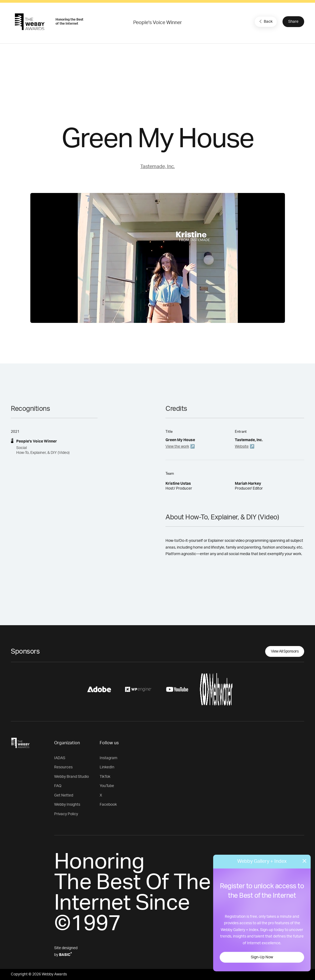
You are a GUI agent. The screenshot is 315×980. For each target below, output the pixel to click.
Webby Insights (67, 805)
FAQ (58, 786)
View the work (177, 447)
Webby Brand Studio (72, 777)
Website (242, 447)
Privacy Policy (66, 814)
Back (265, 21)
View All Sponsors (285, 651)
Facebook (108, 805)
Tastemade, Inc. (158, 167)
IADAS (60, 758)
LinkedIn (107, 767)
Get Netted (64, 795)
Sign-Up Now (262, 957)
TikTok (105, 777)
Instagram (108, 758)
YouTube (107, 786)
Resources (63, 767)
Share (293, 22)
